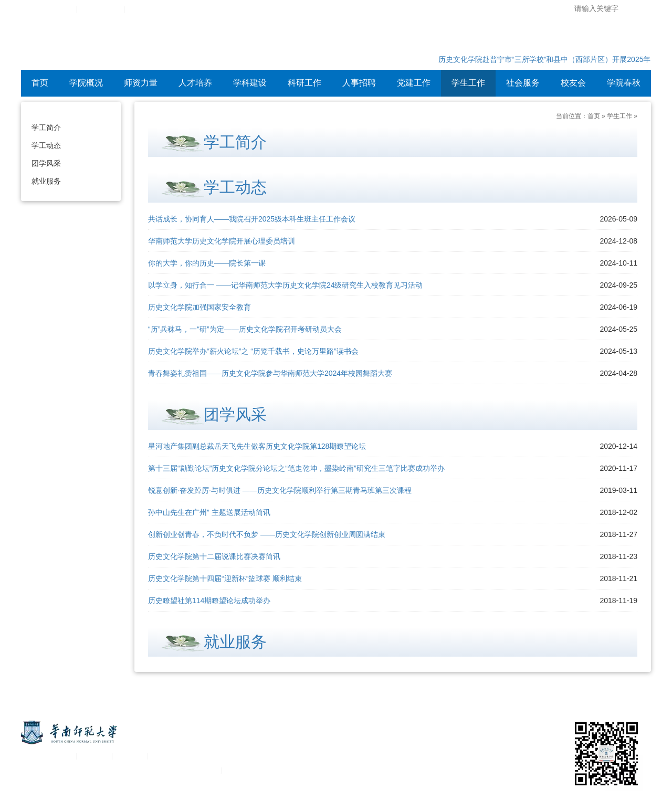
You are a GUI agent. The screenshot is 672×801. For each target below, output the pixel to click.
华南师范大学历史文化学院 (157, 45)
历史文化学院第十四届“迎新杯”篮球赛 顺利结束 (225, 578)
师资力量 (141, 83)
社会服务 (523, 83)
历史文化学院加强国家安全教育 (199, 307)
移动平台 (130, 756)
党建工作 (414, 83)
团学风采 (46, 163)
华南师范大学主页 (46, 9)
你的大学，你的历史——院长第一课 (207, 263)
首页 (40, 83)
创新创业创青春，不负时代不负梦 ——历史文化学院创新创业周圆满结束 (267, 534)
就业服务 (46, 181)
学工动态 (46, 145)
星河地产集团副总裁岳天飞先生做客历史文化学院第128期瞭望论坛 (257, 446)
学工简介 (46, 128)
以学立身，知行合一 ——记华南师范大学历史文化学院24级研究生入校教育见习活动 (285, 285)
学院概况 (86, 83)
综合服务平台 (101, 9)
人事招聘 (359, 83)
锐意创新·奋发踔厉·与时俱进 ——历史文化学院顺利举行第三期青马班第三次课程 (280, 490)
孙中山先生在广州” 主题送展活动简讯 (209, 512)
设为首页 (143, 9)
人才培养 (195, 83)
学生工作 (468, 83)
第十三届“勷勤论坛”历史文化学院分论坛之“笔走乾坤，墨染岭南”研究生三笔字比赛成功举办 (296, 468)
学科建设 (250, 83)
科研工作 (304, 83)
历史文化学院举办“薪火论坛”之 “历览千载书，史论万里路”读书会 (253, 351)
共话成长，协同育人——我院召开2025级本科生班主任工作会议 (252, 219)
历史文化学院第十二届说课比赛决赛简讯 (214, 556)
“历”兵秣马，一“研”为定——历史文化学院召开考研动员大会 (245, 329)
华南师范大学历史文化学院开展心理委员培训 (222, 241)
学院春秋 (624, 83)
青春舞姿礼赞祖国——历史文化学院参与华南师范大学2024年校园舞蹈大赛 (270, 373)
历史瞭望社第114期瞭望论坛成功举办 (209, 600)
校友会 (573, 83)
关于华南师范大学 (46, 756)
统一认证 (94, 756)
